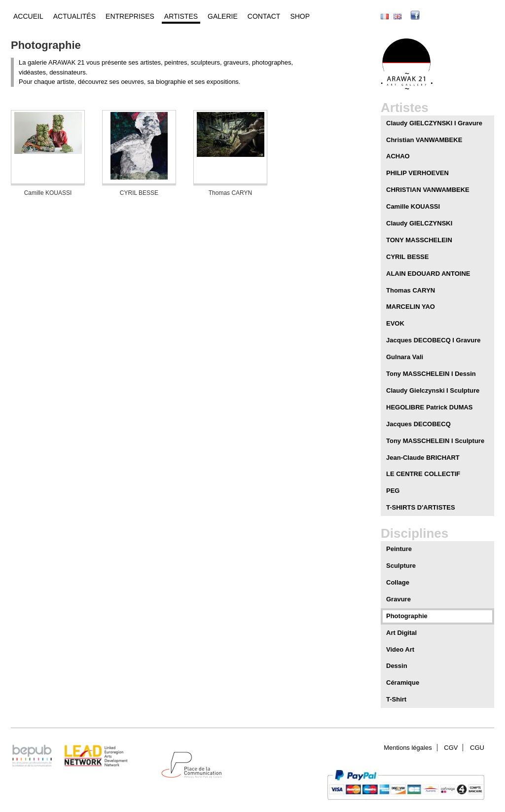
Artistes (181, 16)
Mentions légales (408, 748)
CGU (477, 748)
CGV (451, 748)
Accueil (28, 16)
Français (385, 17)
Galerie (223, 16)
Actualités (74, 16)
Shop (300, 16)
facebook (430, 16)
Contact (264, 16)
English (397, 17)
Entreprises (130, 16)
